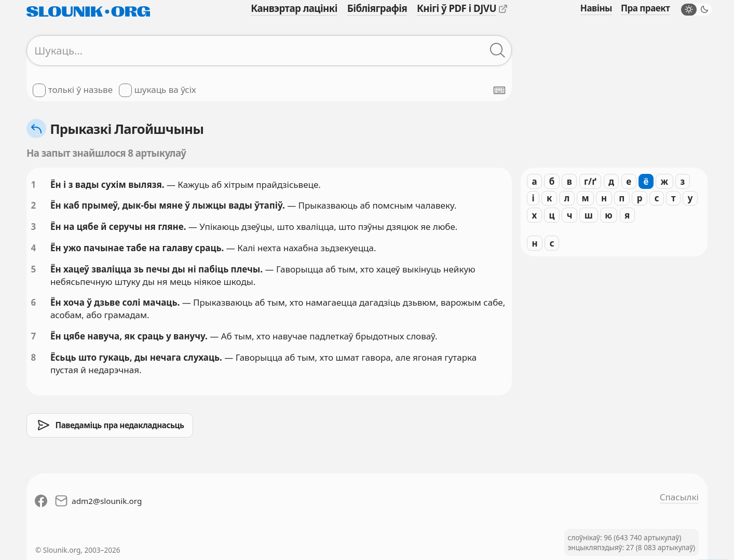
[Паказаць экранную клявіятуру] (499, 90)
